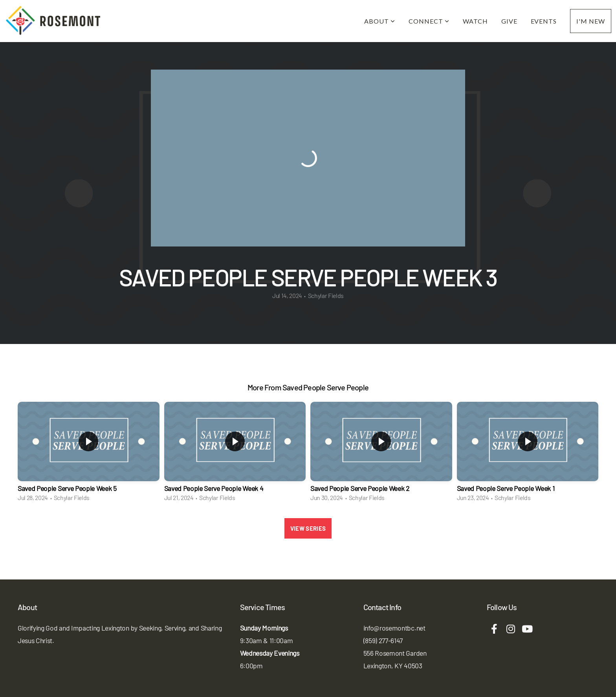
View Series (308, 528)
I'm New (591, 21)
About (380, 21)
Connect (429, 21)
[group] (89, 454)
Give (509, 21)
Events (544, 21)
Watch (475, 21)
